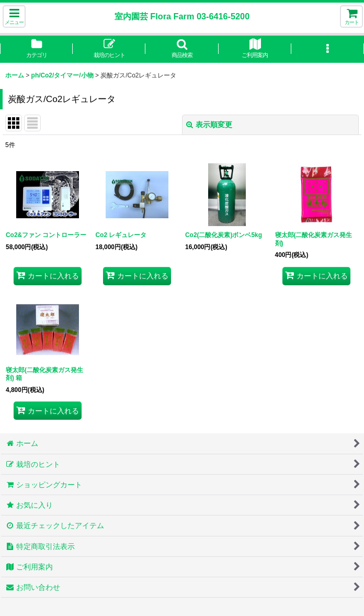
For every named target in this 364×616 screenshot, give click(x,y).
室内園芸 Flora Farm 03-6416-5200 (182, 16)
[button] (14, 16)
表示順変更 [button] (209, 125)
